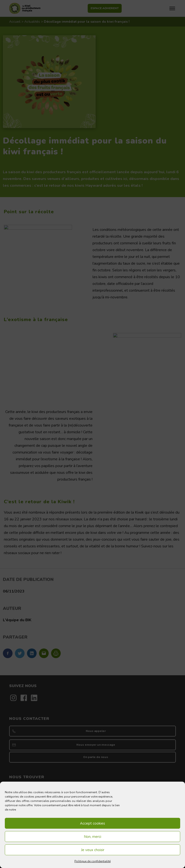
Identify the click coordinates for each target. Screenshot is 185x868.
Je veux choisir (93, 850)
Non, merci (92, 837)
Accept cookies (92, 823)
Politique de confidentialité (92, 861)
